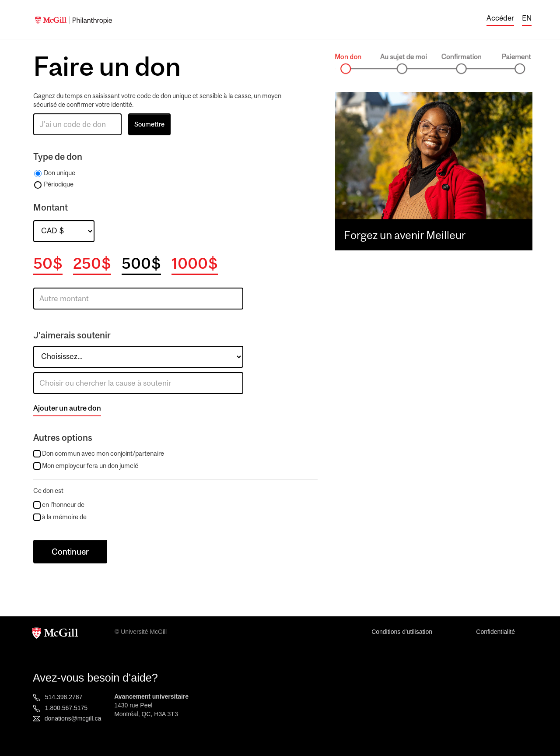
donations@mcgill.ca (73, 718)
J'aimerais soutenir (72, 335)
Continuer (70, 552)
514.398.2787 (64, 697)
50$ (48, 263)
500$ (141, 263)
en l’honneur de (59, 505)
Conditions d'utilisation (402, 632)
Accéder (500, 18)
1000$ (195, 263)
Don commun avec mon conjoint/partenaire (103, 453)
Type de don (58, 156)
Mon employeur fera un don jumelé (90, 466)
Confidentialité (495, 632)
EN (527, 18)
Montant (51, 207)
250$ (92, 263)
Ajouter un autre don (67, 408)
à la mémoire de (60, 517)
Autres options (63, 438)
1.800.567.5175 (66, 708)
